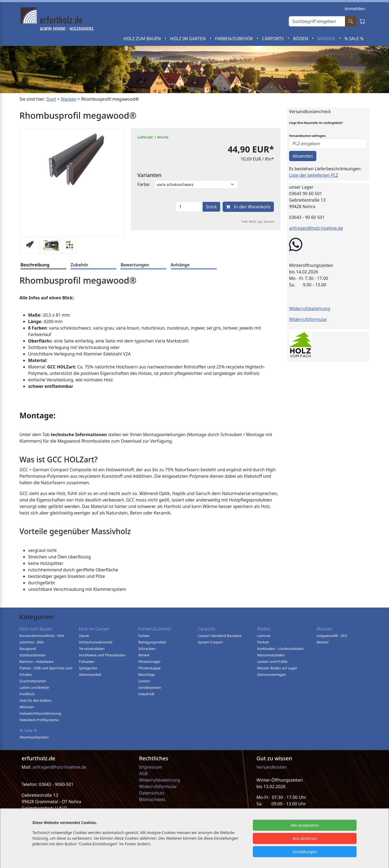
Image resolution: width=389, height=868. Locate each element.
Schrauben (147, 649)
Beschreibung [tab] (35, 265)
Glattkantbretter (33, 655)
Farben (144, 636)
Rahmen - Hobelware (36, 662)
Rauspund (28, 649)
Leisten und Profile (272, 662)
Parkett (263, 642)
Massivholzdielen (271, 655)
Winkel (144, 655)
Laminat (264, 636)
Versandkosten (271, 767)
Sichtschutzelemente (96, 642)
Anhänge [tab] (180, 265)
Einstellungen (305, 852)
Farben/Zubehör (234, 39)
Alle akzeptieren (305, 825)
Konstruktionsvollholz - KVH (42, 636)
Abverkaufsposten (34, 737)
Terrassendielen (92, 649)
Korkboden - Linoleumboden (280, 649)
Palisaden (87, 662)
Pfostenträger (150, 662)
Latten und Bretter (34, 687)
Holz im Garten (189, 39)
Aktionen (27, 707)
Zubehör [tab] (79, 265)
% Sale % (354, 39)
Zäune (84, 636)
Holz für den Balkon (35, 700)
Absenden (303, 156)
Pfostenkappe (150, 668)
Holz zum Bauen (142, 39)
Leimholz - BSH (32, 642)
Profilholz (27, 694)
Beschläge (147, 674)
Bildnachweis (153, 799)
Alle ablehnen (305, 838)
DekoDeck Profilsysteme (39, 720)
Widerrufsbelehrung (310, 308)
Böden (301, 39)
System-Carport (210, 642)
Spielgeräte (88, 668)
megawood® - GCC (332, 636)
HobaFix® (146, 694)
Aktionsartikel (90, 674)
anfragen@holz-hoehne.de (316, 228)
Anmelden (355, 9)
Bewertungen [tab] (135, 265)
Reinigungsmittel (152, 642)
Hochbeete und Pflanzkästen (102, 655)
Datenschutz (152, 793)
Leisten (144, 681)
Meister (323, 642)
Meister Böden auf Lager (277, 668)
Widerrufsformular (308, 319)
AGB (143, 774)
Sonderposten (150, 687)
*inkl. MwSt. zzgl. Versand (258, 222)
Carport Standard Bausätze (220, 636)
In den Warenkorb (248, 207)
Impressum (151, 767)
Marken (327, 39)
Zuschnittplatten (33, 681)
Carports (273, 39)
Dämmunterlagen (272, 674)
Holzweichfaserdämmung (40, 713)
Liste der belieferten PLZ (314, 175)
